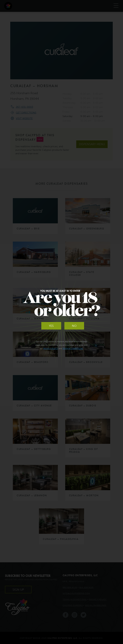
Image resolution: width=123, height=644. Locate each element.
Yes (51, 326)
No (74, 326)
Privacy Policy (51, 348)
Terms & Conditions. (73, 348)
